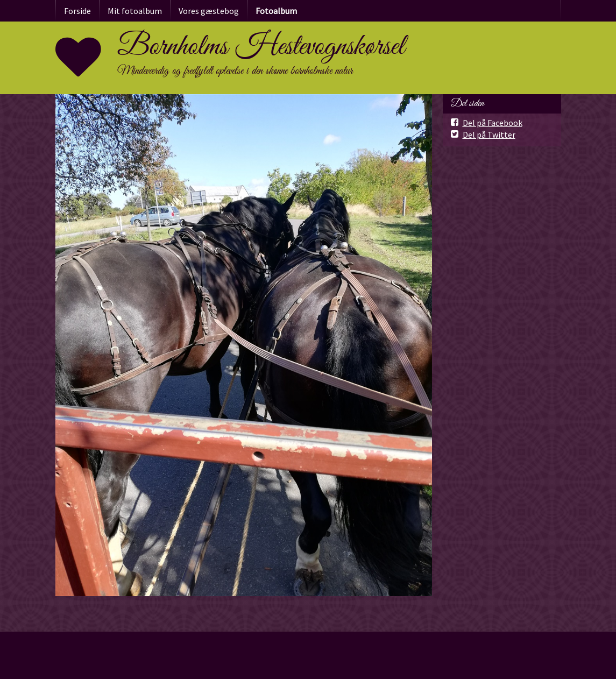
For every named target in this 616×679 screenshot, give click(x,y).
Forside (77, 11)
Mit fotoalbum (135, 11)
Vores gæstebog (209, 11)
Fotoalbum (276, 11)
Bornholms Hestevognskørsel (261, 47)
